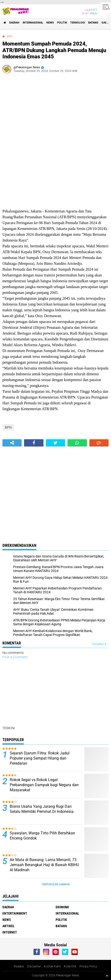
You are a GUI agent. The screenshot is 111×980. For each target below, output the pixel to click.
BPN (10, 36)
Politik (62, 23)
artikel (9, 926)
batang (93, 23)
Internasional (33, 23)
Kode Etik (70, 966)
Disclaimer (34, 966)
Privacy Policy (88, 966)
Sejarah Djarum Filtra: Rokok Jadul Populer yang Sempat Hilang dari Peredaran (40, 758)
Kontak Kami (52, 966)
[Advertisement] (55, 140)
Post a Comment (15, 657)
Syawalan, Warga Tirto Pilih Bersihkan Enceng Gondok (42, 836)
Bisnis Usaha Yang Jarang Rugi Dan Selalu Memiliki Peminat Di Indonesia (42, 809)
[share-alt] (12, 443)
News (50, 23)
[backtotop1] (107, 976)
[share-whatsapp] (77, 443)
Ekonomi (62, 907)
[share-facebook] (34, 443)
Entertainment (15, 913)
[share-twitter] (55, 443)
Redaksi (19, 966)
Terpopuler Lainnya (56, 884)
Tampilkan (99, 644)
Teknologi (78, 23)
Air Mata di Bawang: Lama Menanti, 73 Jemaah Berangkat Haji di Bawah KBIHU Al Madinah (44, 865)
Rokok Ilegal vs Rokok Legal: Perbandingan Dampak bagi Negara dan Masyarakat (44, 785)
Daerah (14, 23)
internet (10, 932)
